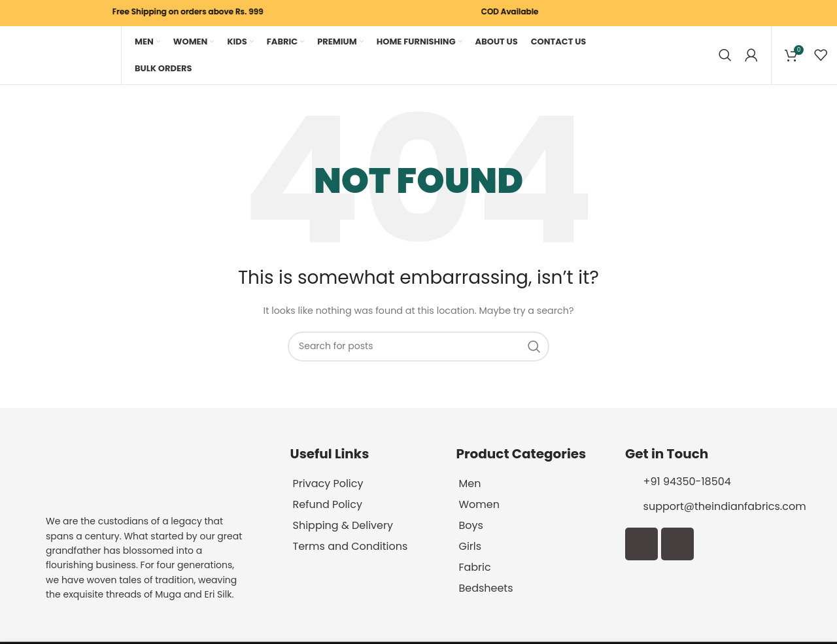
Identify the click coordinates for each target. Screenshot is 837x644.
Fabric (474, 568)
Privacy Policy (328, 485)
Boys (470, 527)
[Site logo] (59, 55)
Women (479, 506)
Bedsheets (486, 589)
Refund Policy (328, 506)
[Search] (725, 56)
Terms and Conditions (350, 548)
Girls (470, 548)
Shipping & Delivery (343, 527)
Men (470, 485)
